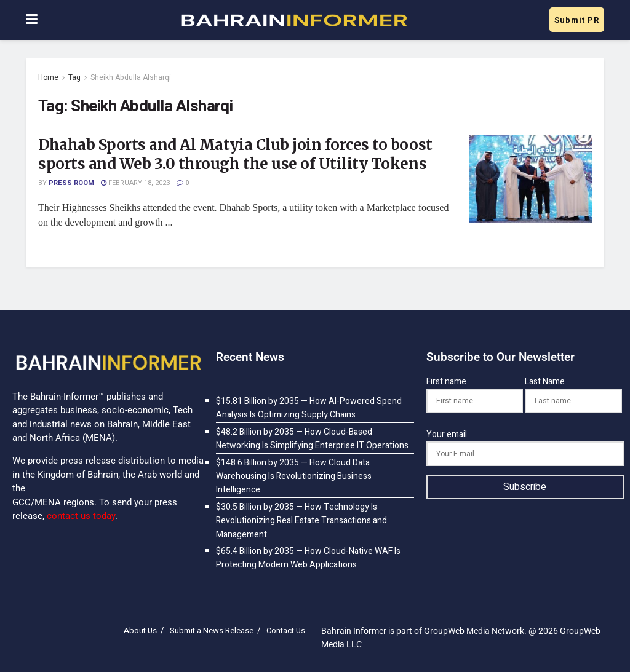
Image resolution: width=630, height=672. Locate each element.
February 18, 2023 (135, 183)
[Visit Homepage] (293, 20)
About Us (140, 630)
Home (48, 77)
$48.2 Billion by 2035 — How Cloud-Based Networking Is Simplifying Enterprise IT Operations (312, 439)
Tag (74, 77)
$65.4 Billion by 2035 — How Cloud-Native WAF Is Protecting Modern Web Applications (308, 558)
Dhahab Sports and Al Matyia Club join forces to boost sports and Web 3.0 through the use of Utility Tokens (235, 154)
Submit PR (577, 20)
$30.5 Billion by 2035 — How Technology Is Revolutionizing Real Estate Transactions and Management (301, 521)
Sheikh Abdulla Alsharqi (131, 77)
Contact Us (286, 630)
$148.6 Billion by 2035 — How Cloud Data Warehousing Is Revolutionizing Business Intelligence (294, 476)
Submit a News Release (212, 630)
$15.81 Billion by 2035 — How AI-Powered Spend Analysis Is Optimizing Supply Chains (309, 408)
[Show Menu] (32, 20)
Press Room (71, 183)
